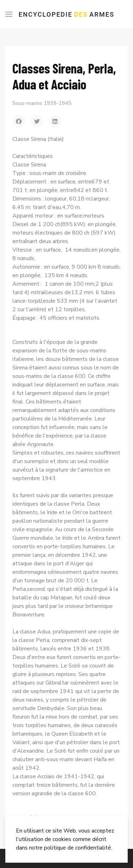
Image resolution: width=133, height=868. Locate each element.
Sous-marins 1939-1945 (42, 103)
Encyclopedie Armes (67, 14)
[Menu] (9, 14)
